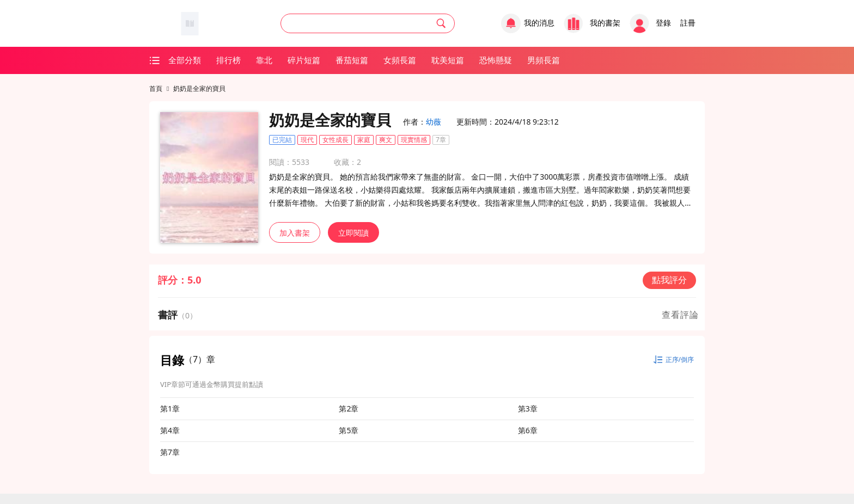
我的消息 (539, 23)
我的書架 (605, 23)
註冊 (688, 23)
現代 (307, 140)
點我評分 (669, 280)
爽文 (386, 140)
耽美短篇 (448, 60)
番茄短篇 (352, 60)
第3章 (528, 408)
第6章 (528, 430)
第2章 (349, 408)
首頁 (156, 88)
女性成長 (335, 140)
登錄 (663, 23)
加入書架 (295, 233)
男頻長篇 (544, 60)
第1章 (170, 408)
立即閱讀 (353, 233)
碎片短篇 (304, 60)
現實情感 (414, 140)
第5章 (349, 430)
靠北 (264, 60)
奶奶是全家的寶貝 (199, 88)
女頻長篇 (400, 60)
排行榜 (228, 60)
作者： (422, 122)
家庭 (364, 140)
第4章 (170, 430)
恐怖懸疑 (496, 60)
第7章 (170, 452)
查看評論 (680, 315)
